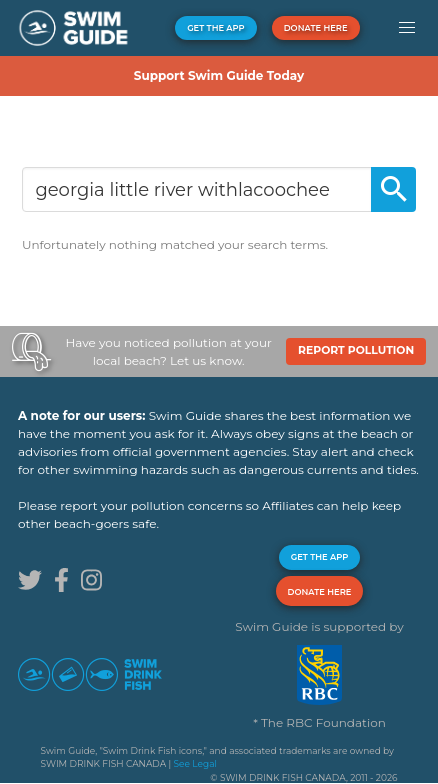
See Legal (195, 763)
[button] (406, 28)
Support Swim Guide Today (219, 75)
